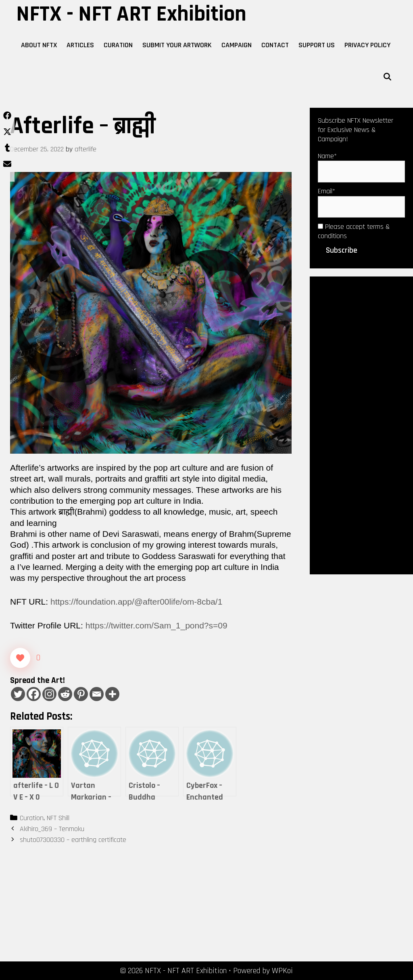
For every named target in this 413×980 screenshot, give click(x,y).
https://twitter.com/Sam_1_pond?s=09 (156, 625)
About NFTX (39, 45)
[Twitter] (18, 694)
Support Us (317, 45)
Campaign (237, 45)
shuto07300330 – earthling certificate (73, 840)
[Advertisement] (361, 425)
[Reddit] (65, 694)
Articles (80, 45)
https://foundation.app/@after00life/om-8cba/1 (136, 602)
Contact (275, 45)
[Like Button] (20, 658)
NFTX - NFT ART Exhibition (131, 14)
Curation (118, 45)
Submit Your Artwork (177, 45)
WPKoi (282, 971)
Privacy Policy (367, 45)
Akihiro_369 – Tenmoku (52, 829)
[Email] (97, 694)
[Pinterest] (81, 694)
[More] (112, 694)
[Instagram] (49, 694)
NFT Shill (58, 818)
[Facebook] (34, 694)
